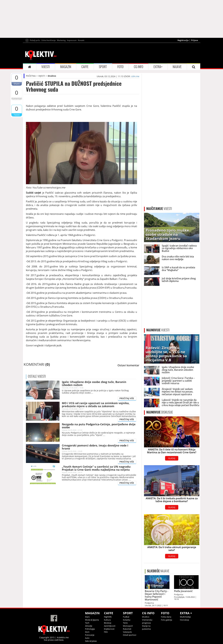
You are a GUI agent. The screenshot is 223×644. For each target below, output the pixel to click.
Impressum (72, 40)
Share (17, 84)
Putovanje (90, 635)
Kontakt (81, 40)
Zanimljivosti (110, 626)
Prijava (195, 40)
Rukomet (127, 629)
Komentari (17, 99)
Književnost (109, 629)
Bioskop (108, 623)
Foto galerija (167, 620)
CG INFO (139, 67)
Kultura (107, 620)
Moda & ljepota (92, 620)
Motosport (128, 626)
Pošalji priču (35, 40)
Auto (87, 638)
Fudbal (126, 617)
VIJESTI (46, 67)
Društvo (52, 76)
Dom (87, 632)
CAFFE (85, 67)
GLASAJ (172, 458)
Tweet (17, 115)
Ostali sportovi (130, 635)
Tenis (125, 623)
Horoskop (184, 620)
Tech (87, 623)
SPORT (103, 67)
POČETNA (31, 76)
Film (106, 632)
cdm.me (135, 76)
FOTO (120, 67)
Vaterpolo (127, 632)
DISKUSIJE (160, 412)
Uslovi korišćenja (49, 40)
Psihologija (90, 629)
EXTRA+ (158, 67)
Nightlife (108, 617)
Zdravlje (89, 626)
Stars (87, 617)
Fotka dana (166, 617)
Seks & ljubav (91, 641)
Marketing (61, 40)
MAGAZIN (66, 67)
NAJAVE (177, 67)
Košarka (127, 620)
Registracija (183, 40)
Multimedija (185, 617)
